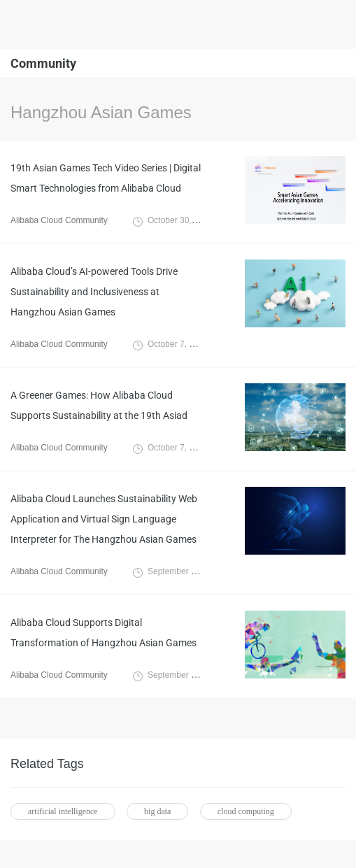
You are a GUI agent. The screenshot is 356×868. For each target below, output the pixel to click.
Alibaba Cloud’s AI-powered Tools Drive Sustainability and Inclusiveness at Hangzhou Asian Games (94, 292)
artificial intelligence (63, 811)
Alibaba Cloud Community (59, 220)
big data (157, 811)
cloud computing (246, 811)
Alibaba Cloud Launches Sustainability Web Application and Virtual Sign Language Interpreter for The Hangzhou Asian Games (104, 519)
